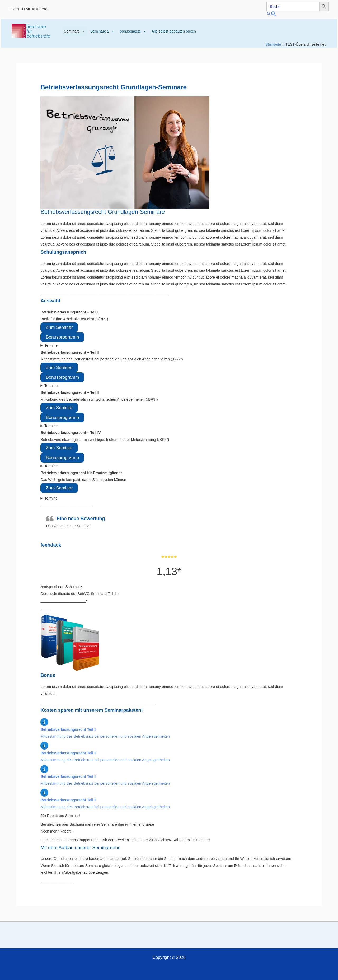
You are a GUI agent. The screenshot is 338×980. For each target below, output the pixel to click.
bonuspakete (133, 31)
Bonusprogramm (62, 337)
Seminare (74, 31)
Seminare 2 (102, 31)
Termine (51, 345)
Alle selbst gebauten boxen (174, 31)
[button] (298, 14)
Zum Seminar (59, 327)
